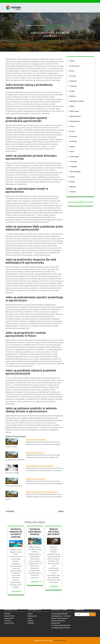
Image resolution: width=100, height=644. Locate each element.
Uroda (73, 172)
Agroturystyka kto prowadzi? (36, 440)
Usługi (73, 177)
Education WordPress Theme (50, 640)
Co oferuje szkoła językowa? (61, 612)
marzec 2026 (9, 605)
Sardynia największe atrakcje (35, 532)
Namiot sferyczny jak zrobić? (54, 532)
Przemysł (74, 135)
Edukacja (74, 85)
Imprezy (74, 98)
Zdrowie (74, 186)
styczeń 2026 (9, 610)
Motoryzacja (75, 112)
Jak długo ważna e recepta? (61, 614)
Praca (73, 126)
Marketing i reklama (78, 103)
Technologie (75, 154)
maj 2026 (7, 600)
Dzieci (73, 75)
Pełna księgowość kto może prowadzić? (40, 466)
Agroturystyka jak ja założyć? (36, 479)
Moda (73, 108)
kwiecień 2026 (9, 603)
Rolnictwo (74, 140)
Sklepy (73, 144)
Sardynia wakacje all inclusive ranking (16, 533)
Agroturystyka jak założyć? (35, 453)
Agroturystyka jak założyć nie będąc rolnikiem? (42, 492)
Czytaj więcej (16, 591)
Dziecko (74, 80)
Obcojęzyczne (76, 121)
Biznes (73, 66)
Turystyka (39, 26)
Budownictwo (75, 71)
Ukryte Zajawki (76, 167)
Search (92, 601)
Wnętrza (74, 181)
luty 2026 (7, 607)
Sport (73, 149)
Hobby (73, 94)
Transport (74, 158)
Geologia (74, 89)
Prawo (73, 131)
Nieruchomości (76, 117)
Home (29, 26)
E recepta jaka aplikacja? (59, 600)
